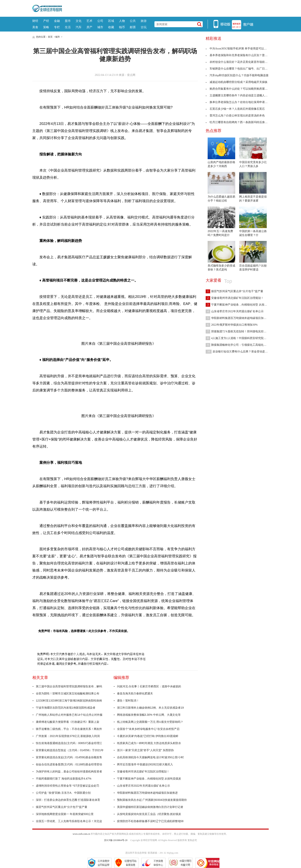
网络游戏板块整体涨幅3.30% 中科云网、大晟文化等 (149, 715)
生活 (68, 27)
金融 (57, 21)
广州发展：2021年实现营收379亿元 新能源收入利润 (68, 736)
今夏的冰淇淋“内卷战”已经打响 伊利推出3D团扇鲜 (148, 736)
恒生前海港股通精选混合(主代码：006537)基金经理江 (69, 743)
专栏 (57, 27)
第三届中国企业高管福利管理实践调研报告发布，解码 (69, 686)
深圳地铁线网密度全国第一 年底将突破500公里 (65, 814)
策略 (46, 27)
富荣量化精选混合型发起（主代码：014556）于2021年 (70, 750)
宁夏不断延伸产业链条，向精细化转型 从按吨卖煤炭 (149, 779)
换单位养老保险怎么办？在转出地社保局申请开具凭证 (241, 102)
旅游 (144, 21)
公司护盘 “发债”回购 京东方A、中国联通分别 (63, 793)
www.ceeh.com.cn (81, 834)
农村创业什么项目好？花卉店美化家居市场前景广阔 (239, 62)
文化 (79, 21)
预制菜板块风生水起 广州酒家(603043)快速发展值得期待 (152, 800)
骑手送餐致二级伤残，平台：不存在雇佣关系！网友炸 (69, 729)
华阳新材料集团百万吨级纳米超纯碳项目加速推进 (147, 793)
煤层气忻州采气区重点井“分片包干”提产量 (62, 807)
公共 (133, 21)
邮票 (133, 27)
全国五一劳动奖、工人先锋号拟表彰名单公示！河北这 (69, 821)
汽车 (79, 27)
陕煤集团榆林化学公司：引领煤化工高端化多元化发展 (242, 345)
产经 (46, 21)
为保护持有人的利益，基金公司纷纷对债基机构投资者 (69, 771)
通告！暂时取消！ (128, 701)
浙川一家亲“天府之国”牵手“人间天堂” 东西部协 (145, 750)
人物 (122, 21)
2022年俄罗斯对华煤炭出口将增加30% (232, 325)
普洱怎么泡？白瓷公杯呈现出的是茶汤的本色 (235, 116)
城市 (100, 27)
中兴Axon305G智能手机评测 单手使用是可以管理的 (239, 49)
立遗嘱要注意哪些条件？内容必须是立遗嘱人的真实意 (241, 95)
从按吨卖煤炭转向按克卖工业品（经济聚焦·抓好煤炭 (149, 814)
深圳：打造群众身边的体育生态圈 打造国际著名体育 (68, 800)
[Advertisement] (165, 8)
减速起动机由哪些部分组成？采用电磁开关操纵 (237, 82)
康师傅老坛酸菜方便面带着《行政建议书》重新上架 (68, 722)
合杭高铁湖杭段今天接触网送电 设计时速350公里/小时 (150, 757)
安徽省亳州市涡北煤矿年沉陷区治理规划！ (143, 771)
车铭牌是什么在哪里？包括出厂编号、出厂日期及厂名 (241, 69)
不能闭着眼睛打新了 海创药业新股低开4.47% (64, 779)
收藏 (111, 27)
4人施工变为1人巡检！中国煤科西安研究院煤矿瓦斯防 (242, 338)
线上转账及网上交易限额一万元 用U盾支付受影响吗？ (150, 722)
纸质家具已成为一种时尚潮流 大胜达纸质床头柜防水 (149, 743)
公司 (100, 21)
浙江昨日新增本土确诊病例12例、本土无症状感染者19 (150, 708)
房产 (89, 27)
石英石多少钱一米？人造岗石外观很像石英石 (235, 109)
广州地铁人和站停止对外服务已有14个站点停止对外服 (69, 715)
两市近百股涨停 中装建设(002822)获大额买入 (145, 764)
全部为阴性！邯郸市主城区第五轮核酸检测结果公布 (68, 693)
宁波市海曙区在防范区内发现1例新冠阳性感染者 (66, 708)
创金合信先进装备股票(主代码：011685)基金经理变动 (69, 764)
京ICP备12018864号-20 (116, 840)
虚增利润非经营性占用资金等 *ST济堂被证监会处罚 (67, 786)
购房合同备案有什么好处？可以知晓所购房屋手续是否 (241, 89)
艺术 (89, 21)
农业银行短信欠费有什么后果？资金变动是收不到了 (241, 352)
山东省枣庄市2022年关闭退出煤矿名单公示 (144, 786)
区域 (111, 21)
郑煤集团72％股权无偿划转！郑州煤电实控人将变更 (240, 331)
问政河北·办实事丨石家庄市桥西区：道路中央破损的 (149, 686)
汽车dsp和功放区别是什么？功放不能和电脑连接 (237, 75)
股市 (68, 21)
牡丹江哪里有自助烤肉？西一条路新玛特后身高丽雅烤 (241, 122)
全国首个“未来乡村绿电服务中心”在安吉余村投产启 (148, 729)
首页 (50, 37)
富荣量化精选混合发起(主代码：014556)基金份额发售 (69, 757)
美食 (35, 27)
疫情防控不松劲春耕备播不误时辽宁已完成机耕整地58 (150, 821)
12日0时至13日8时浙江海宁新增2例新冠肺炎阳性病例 (69, 701)
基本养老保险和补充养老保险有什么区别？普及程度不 (241, 55)
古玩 (144, 27)
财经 (35, 21)
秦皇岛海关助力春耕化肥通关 (135, 693)
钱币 (122, 27)
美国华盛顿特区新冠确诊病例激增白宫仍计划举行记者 (150, 807)
